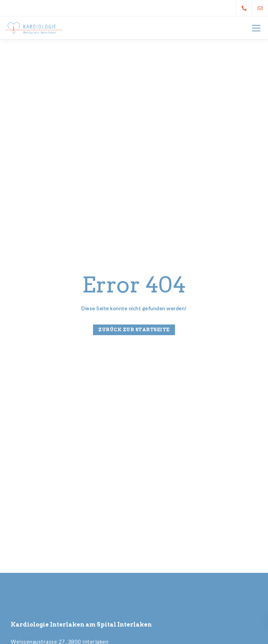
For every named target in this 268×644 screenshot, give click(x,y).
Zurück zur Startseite (134, 330)
